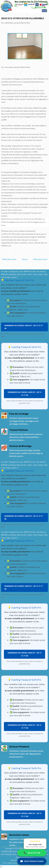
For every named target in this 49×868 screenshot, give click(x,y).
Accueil (25, 259)
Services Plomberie (19, 747)
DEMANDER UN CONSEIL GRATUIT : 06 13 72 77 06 (24, 327)
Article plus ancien (40, 259)
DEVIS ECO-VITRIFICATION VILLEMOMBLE (23, 18)
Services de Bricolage (20, 446)
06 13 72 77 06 (32, 853)
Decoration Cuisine (19, 835)
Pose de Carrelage (19, 414)
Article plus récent (9, 259)
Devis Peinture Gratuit (32, 861)
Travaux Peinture (19, 430)
